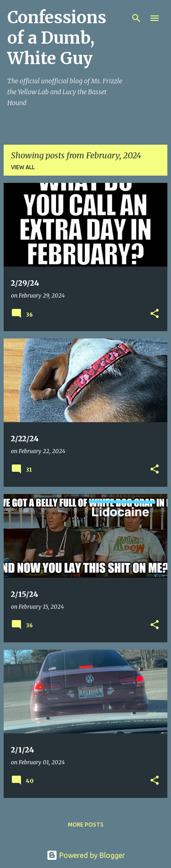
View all (23, 167)
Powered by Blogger (86, 855)
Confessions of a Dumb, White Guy (57, 38)
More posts (86, 825)
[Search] (136, 18)
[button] (155, 314)
